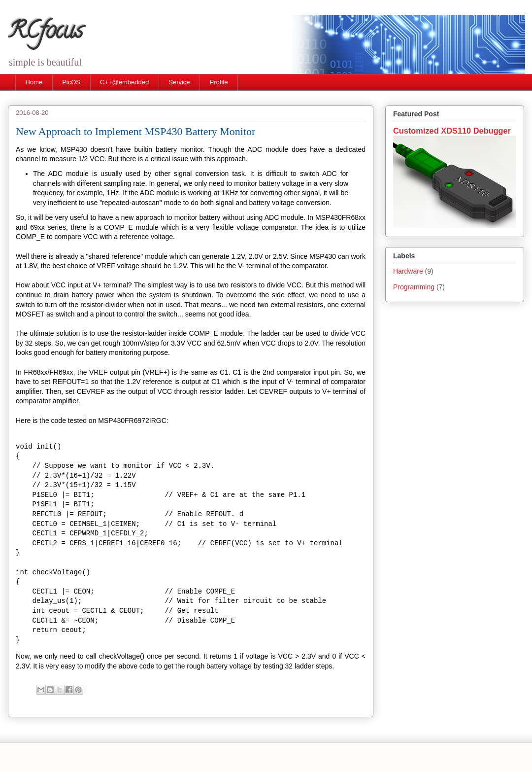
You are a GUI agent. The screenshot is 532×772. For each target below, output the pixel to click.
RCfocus (45, 33)
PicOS (71, 82)
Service (179, 82)
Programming (414, 287)
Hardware (408, 271)
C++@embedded (124, 82)
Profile (219, 82)
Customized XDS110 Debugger (452, 131)
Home (34, 82)
